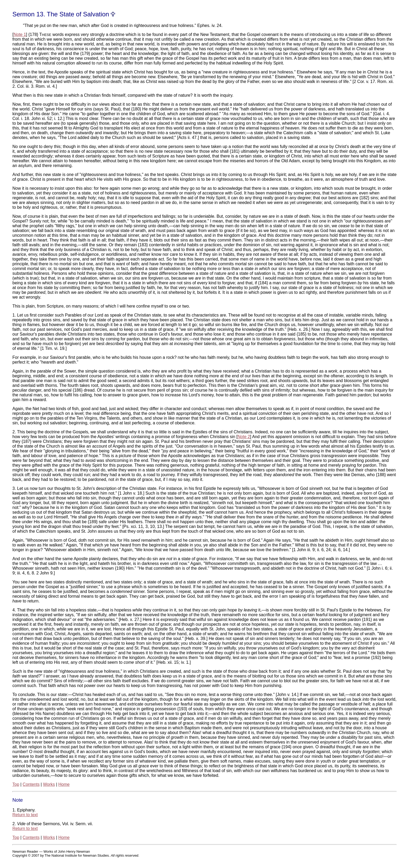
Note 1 (20, 34)
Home (64, 784)
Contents (31, 784)
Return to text (25, 815)
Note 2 (244, 437)
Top (16, 784)
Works (49, 784)
